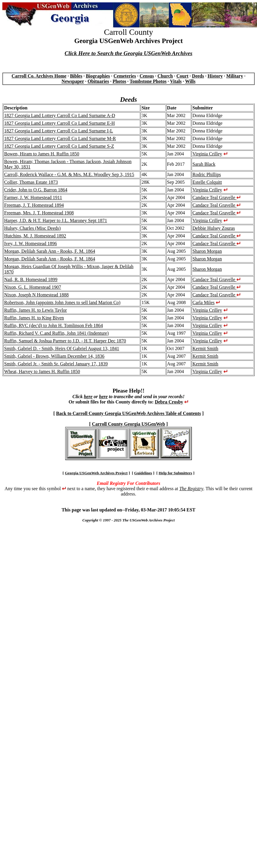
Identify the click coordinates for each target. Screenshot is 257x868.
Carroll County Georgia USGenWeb (128, 424)
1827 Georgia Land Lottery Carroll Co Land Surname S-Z (59, 146)
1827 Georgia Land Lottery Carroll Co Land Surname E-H (60, 123)
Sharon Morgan (207, 251)
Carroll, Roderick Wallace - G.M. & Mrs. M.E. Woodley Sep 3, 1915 (69, 174)
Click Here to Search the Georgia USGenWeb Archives (128, 53)
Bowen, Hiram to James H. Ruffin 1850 (42, 154)
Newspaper (73, 81)
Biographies (98, 76)
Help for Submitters (175, 473)
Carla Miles (204, 302)
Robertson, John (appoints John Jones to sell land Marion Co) (62, 302)
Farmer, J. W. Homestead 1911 (33, 197)
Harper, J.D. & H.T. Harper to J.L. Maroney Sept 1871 (56, 220)
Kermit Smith (205, 348)
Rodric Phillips (207, 174)
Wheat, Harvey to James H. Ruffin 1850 (42, 371)
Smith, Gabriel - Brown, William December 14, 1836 (54, 356)
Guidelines (143, 473)
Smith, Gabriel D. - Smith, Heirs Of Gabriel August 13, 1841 (62, 348)
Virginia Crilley (207, 154)
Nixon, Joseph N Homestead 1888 (36, 295)
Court (182, 76)
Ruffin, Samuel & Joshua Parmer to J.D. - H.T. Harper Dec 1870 (65, 341)
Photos (119, 81)
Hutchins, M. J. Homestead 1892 (35, 236)
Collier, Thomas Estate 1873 (31, 182)
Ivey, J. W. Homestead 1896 (31, 243)
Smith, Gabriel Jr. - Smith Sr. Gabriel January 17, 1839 (56, 364)
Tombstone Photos (148, 81)
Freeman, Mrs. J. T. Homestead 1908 (39, 213)
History (215, 76)
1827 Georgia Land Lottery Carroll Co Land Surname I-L (59, 131)
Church (165, 76)
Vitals (176, 81)
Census (147, 76)
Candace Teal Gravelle (216, 197)
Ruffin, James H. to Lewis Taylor (36, 310)
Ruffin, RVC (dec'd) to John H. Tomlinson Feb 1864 (53, 325)
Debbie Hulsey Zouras (214, 228)
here (88, 397)
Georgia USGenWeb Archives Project (96, 473)
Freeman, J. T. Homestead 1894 (34, 205)
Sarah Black (204, 164)
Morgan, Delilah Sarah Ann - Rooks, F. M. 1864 (50, 251)
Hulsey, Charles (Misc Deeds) (32, 228)
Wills (190, 81)
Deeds (198, 76)
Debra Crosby (169, 402)
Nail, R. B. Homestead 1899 (31, 279)
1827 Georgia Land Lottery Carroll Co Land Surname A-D (60, 115)
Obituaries (98, 81)
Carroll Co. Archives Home (39, 76)
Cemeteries (125, 76)
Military (235, 76)
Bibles (76, 76)
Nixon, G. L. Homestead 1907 (33, 287)
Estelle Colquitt (207, 182)
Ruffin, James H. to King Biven (34, 318)
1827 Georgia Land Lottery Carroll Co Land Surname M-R (60, 138)
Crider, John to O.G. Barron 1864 (36, 190)
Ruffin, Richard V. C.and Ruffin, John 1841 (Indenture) (56, 333)
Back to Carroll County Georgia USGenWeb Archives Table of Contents (128, 413)
